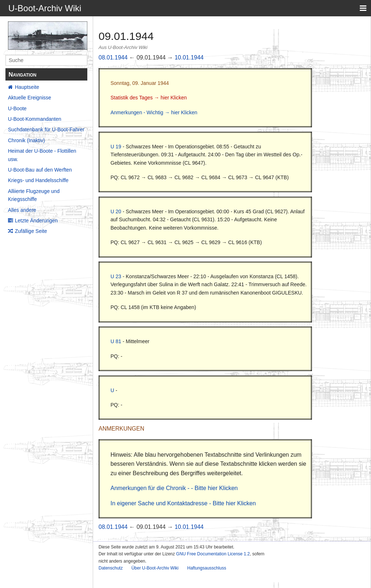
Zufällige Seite (31, 231)
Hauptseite (27, 87)
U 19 (116, 147)
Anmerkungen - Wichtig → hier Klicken (154, 112)
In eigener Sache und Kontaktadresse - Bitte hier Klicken (183, 503)
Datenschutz (111, 568)
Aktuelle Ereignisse (30, 98)
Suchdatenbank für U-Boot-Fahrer (46, 129)
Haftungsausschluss (207, 568)
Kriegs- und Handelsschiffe (38, 180)
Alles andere (22, 210)
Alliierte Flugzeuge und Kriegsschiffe (34, 195)
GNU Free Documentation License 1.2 (213, 554)
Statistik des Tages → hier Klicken (149, 98)
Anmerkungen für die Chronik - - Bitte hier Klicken (174, 488)
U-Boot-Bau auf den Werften (40, 170)
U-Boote (17, 108)
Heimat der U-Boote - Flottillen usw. (42, 155)
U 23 (116, 276)
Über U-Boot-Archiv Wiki (155, 568)
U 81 (116, 341)
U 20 (116, 211)
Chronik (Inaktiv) (26, 140)
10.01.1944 (189, 57)
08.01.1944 (113, 57)
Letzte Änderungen (36, 221)
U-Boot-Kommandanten (35, 119)
